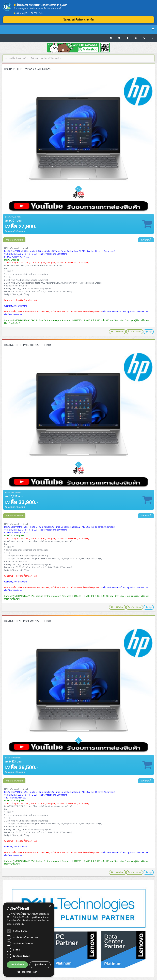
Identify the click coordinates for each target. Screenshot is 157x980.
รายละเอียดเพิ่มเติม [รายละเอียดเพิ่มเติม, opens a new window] (15, 924)
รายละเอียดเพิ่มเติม (14, 240)
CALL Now (135, 332)
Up (149, 332)
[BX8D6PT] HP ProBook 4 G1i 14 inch (28, 345)
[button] (29, 972)
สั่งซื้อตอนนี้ (146, 240)
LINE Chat (117, 332)
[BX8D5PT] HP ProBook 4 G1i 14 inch (28, 621)
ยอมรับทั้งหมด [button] (17, 964)
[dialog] (29, 940)
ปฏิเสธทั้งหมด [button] (40, 964)
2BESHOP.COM (78, 29)
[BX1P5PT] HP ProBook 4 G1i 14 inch (27, 69)
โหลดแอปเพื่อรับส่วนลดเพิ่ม (79, 20)
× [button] (50, 906)
